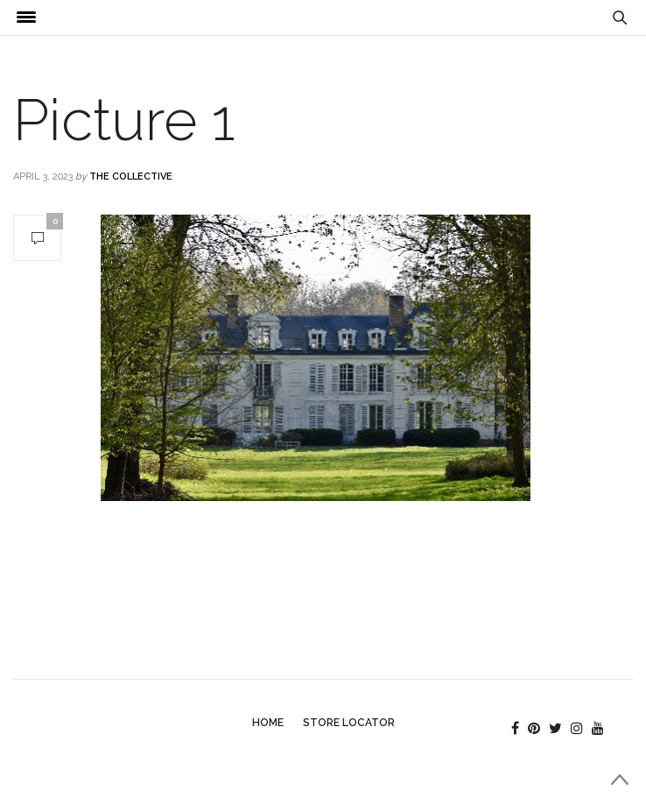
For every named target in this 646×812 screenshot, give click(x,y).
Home (268, 723)
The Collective (131, 177)
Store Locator (349, 723)
